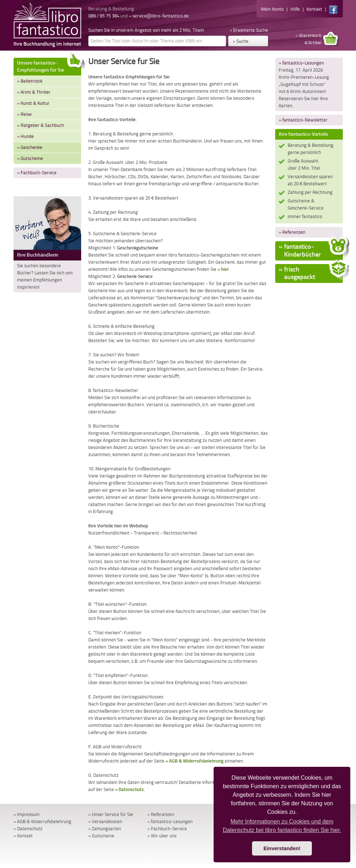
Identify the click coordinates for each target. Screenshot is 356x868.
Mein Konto (272, 9)
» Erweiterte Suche (249, 30)
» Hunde (25, 136)
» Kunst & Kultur (33, 103)
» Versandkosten (105, 821)
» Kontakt (23, 836)
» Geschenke (30, 147)
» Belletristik (30, 81)
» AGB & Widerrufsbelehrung (195, 761)
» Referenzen (292, 232)
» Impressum (27, 814)
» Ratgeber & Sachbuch (41, 125)
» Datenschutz (129, 789)
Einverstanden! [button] (282, 848)
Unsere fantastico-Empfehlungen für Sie (49, 65)
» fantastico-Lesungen (301, 63)
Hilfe (295, 9)
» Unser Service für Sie (111, 814)
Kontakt (314, 9)
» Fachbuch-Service (37, 173)
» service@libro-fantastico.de (159, 16)
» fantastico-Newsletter (303, 120)
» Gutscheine (30, 158)
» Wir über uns (162, 836)
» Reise (24, 114)
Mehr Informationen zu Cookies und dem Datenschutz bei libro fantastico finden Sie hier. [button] (282, 826)
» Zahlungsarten (105, 829)
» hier (223, 269)
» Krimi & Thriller (34, 92)
